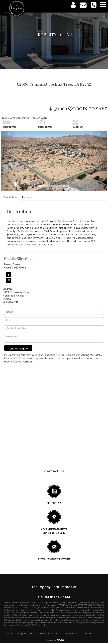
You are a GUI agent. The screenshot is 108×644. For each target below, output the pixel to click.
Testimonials (70, 634)
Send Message (18, 349)
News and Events (49, 634)
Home (9, 634)
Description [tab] (10, 197)
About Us (87, 634)
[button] (9, 161)
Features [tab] (27, 197)
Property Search (26, 634)
